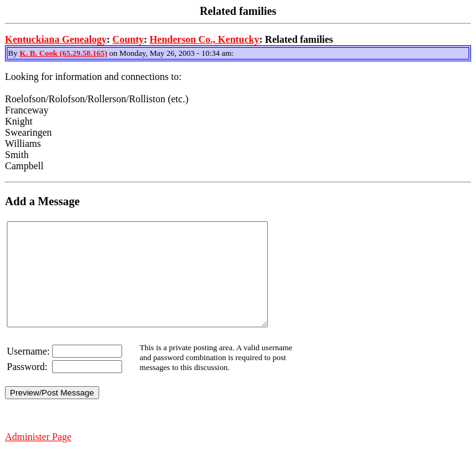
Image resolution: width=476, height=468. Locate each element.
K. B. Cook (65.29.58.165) (63, 53)
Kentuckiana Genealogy (56, 39)
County (128, 39)
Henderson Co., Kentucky (204, 39)
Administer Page (38, 457)
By (14, 53)
